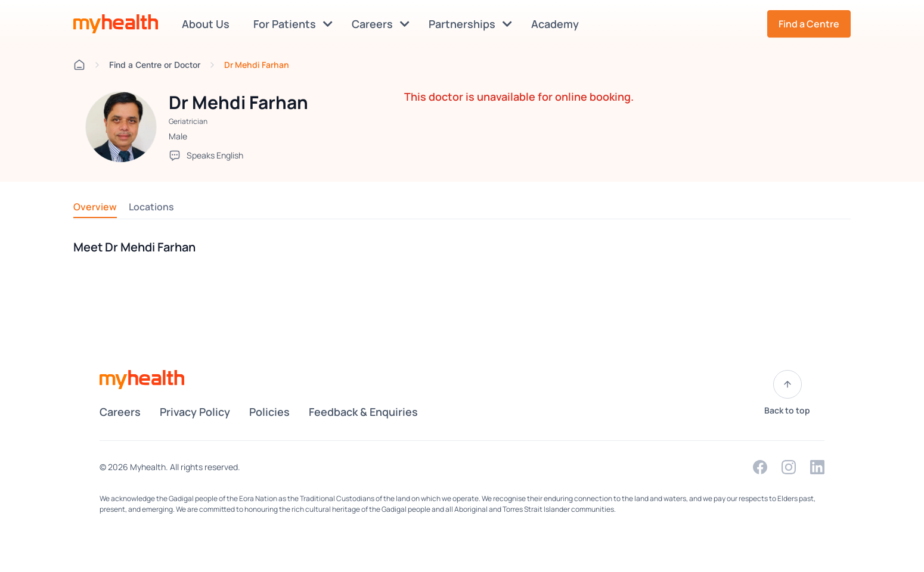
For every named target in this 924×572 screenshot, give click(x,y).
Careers (381, 24)
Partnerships (470, 24)
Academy (557, 24)
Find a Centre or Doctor (155, 65)
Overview (95, 207)
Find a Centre (809, 24)
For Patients (293, 24)
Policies (269, 412)
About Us (208, 24)
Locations (151, 207)
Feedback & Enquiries (363, 412)
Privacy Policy (195, 412)
